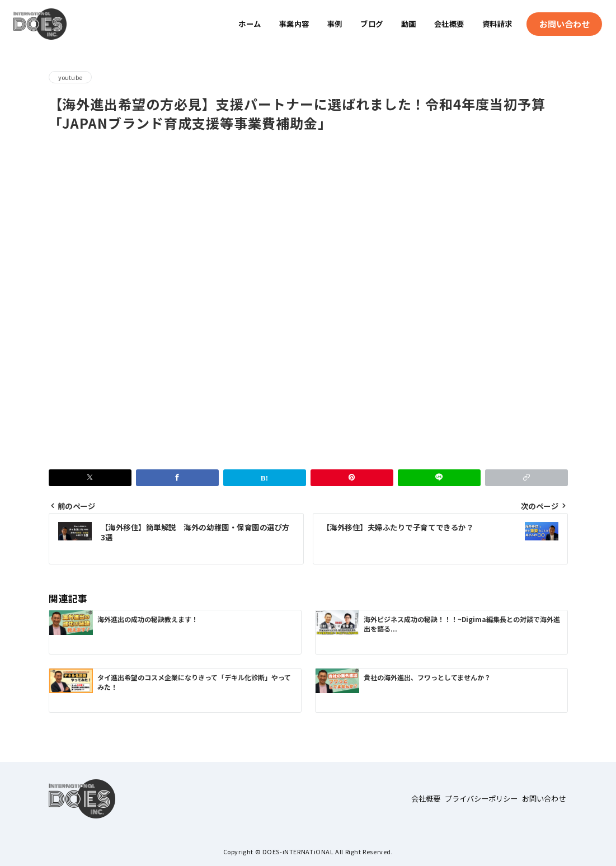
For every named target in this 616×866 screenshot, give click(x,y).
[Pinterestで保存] (352, 478)
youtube (70, 77)
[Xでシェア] (90, 478)
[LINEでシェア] (439, 478)
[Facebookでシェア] (177, 478)
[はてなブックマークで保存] (265, 478)
